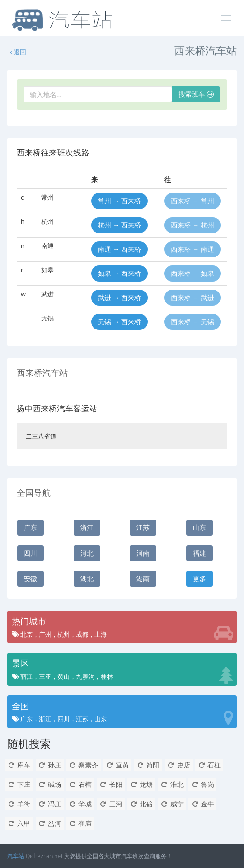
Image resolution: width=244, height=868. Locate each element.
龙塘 (141, 784)
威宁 (172, 804)
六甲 (19, 823)
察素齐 (83, 765)
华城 (80, 804)
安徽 (30, 579)
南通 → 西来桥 (119, 249)
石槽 (80, 784)
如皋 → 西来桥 (119, 273)
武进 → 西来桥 (119, 297)
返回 (18, 52)
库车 (19, 765)
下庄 (19, 784)
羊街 (19, 804)
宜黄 (117, 765)
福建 (199, 553)
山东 (199, 527)
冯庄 (50, 804)
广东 (30, 527)
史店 (179, 765)
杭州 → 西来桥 (119, 225)
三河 (111, 804)
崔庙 (80, 823)
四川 (30, 553)
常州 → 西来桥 (119, 201)
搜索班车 (196, 94)
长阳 (111, 784)
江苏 (143, 527)
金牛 (202, 804)
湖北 (87, 579)
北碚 (141, 804)
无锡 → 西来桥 (119, 322)
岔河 (50, 823)
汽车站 (16, 856)
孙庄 (50, 765)
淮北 (172, 784)
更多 (199, 579)
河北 (87, 553)
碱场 (50, 784)
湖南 (143, 579)
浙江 (87, 527)
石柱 (209, 765)
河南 (143, 553)
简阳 (148, 765)
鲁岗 (202, 784)
